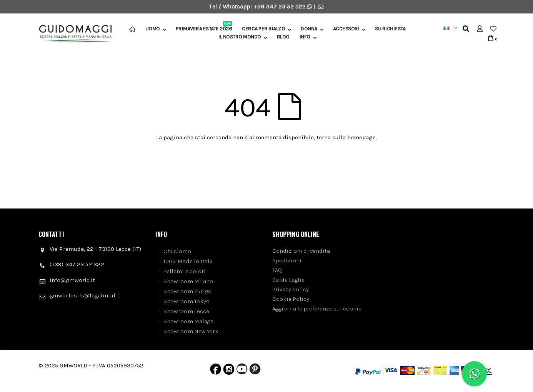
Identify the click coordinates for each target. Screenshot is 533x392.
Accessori (346, 29)
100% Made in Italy (188, 261)
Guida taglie (288, 280)
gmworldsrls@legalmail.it (85, 295)
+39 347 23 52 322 (280, 7)
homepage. (362, 137)
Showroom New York (191, 331)
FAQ (277, 270)
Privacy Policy (291, 289)
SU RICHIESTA (390, 29)
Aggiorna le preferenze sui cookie (317, 309)
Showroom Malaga (188, 321)
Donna (309, 29)
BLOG (283, 37)
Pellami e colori (185, 271)
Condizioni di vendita (301, 251)
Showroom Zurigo (187, 291)
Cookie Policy (291, 299)
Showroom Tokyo (187, 301)
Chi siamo (177, 251)
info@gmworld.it (72, 280)
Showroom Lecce (186, 311)
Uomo (153, 29)
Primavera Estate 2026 (204, 29)
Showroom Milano (188, 281)
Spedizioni (287, 260)
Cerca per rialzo (263, 29)
